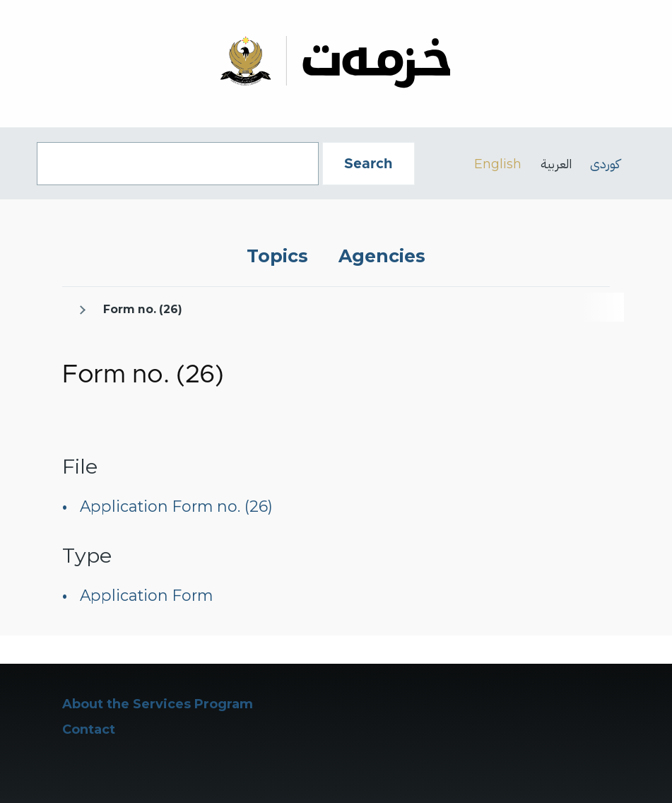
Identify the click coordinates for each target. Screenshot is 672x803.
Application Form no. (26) (176, 506)
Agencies (382, 256)
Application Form (146, 595)
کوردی (605, 164)
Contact (89, 729)
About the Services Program (158, 704)
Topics (277, 256)
